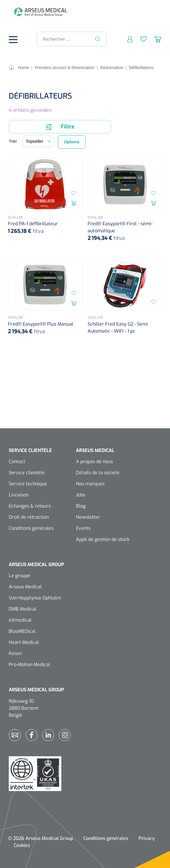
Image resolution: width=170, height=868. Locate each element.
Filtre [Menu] (60, 127)
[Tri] (38, 141)
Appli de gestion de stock (103, 539)
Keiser (16, 653)
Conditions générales (31, 528)
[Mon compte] (126, 39)
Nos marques (90, 484)
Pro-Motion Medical (30, 665)
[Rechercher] (98, 39)
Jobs (81, 495)
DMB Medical (23, 609)
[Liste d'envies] (140, 39)
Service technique (28, 484)
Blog (81, 506)
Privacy (147, 838)
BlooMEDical (22, 631)
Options (72, 142)
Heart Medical (24, 642)
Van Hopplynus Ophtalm (35, 598)
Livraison (19, 495)
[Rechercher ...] (69, 39)
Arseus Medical (25, 587)
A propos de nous (94, 461)
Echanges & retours (30, 506)
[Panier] (154, 39)
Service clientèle (27, 473)
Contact (17, 461)
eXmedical (20, 620)
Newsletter (88, 517)
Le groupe (20, 576)
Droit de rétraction (29, 517)
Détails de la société (98, 473)
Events (83, 528)
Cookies (22, 845)
